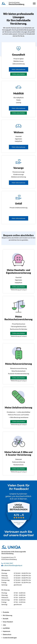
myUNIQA (6, 628)
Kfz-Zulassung (8, 615)
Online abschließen (19, 74)
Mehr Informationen (19, 69)
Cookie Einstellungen (10, 638)
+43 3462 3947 (8, 563)
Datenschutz (7, 634)
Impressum (7, 631)
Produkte (6, 612)
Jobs (4, 625)
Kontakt (6, 619)
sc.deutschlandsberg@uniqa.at (13, 565)
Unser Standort (8, 622)
